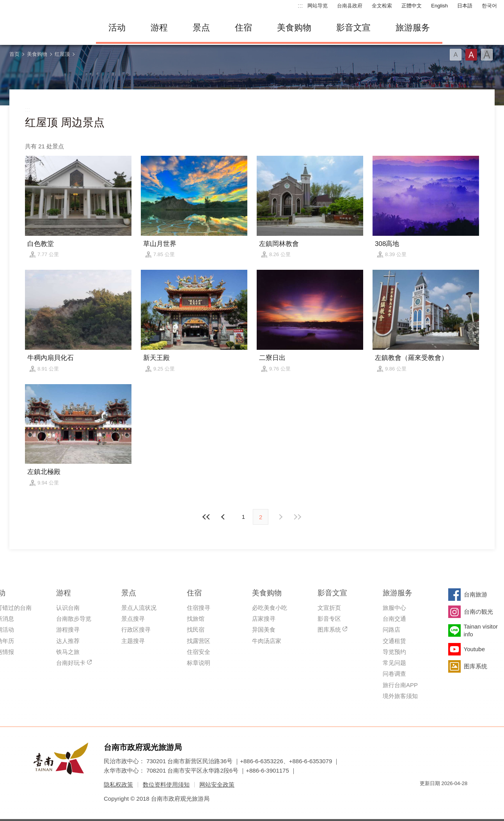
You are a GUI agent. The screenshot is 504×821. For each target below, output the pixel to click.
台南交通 (394, 619)
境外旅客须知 (400, 696)
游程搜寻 (68, 630)
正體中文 (412, 6)
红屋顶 (62, 54)
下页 (224, 517)
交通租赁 (394, 641)
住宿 (243, 28)
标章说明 (199, 663)
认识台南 (68, 608)
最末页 (297, 517)
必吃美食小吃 (270, 608)
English (439, 6)
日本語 (465, 6)
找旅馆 (196, 619)
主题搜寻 (133, 641)
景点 (201, 28)
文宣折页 (329, 608)
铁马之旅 (68, 652)
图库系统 (329, 630)
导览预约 (394, 652)
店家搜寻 (264, 619)
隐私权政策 (118, 784)
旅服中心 (394, 608)
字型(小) (456, 55)
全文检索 (382, 6)
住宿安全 (199, 652)
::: (300, 6)
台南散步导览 (74, 619)
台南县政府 (350, 6)
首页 (14, 54)
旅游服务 (413, 28)
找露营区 (199, 641)
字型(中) (471, 55)
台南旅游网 (45, 28)
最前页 (207, 517)
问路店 (391, 630)
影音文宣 (353, 28)
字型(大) (487, 55)
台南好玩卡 (71, 663)
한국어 (489, 6)
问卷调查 (394, 674)
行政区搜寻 (136, 630)
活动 (117, 28)
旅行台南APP (400, 685)
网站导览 (318, 6)
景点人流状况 (139, 608)
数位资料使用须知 (166, 784)
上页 (280, 517)
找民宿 (196, 630)
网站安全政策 (217, 784)
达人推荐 (68, 641)
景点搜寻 (133, 619)
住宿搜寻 (199, 608)
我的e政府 (426, 797)
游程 (159, 28)
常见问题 (394, 663)
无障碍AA (453, 797)
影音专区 (329, 619)
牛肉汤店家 (267, 641)
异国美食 (264, 630)
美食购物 (294, 28)
